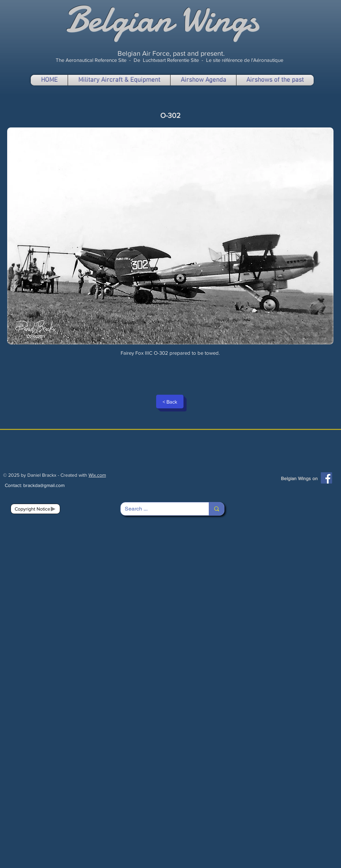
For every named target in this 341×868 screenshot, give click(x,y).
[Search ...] (160, 509)
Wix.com (97, 475)
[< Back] (170, 402)
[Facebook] (326, 478)
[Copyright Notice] (35, 509)
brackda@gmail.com (44, 485)
